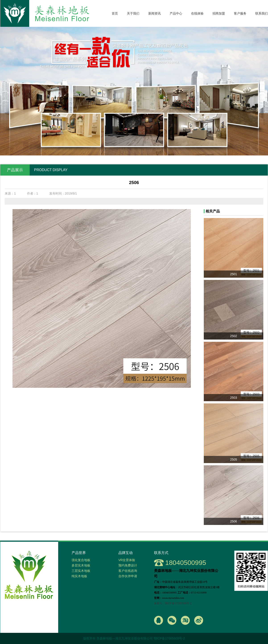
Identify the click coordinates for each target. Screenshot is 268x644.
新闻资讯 (155, 13)
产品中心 (176, 13)
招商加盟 (219, 13)
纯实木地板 (79, 576)
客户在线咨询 (128, 571)
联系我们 (262, 13)
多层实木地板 (81, 565)
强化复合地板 (81, 560)
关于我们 (133, 13)
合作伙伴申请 (128, 576)
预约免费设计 (128, 565)
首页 (115, 13)
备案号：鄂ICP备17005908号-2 (173, 603)
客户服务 (240, 13)
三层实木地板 (81, 571)
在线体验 (197, 13)
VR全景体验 (127, 560)
